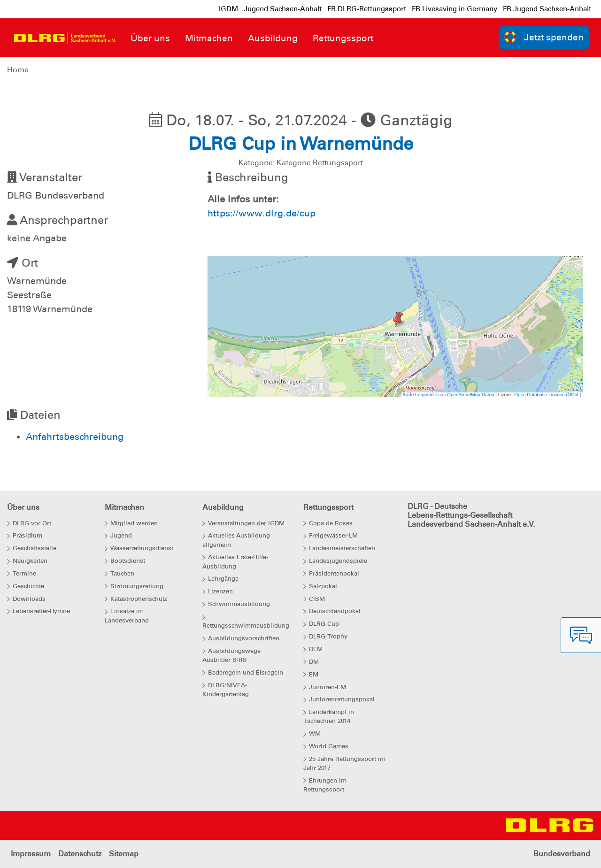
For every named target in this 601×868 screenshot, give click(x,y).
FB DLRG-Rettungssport (367, 9)
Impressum (31, 854)
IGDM (228, 9)
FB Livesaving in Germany (455, 9)
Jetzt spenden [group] (544, 37)
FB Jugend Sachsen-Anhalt (547, 9)
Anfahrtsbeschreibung (75, 437)
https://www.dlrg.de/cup (262, 213)
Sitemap (124, 854)
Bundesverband (562, 854)
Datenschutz (80, 854)
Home (18, 70)
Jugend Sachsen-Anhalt (283, 9)
